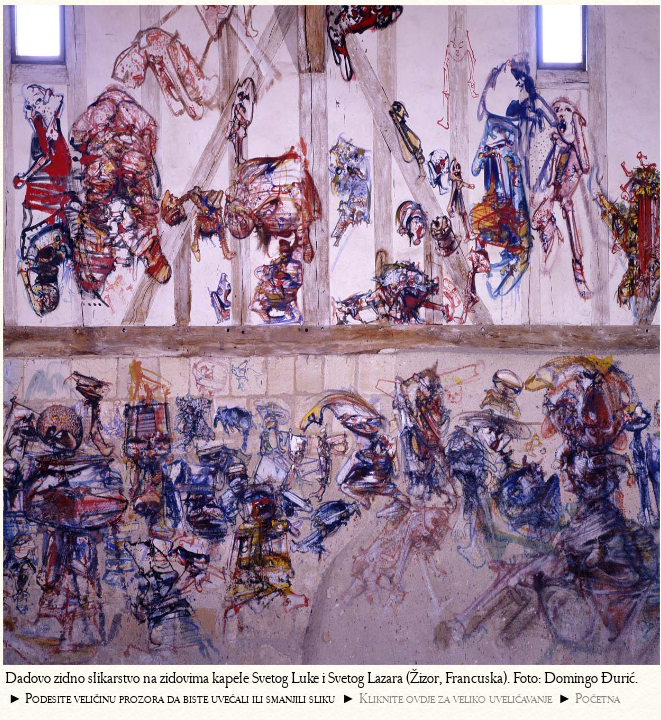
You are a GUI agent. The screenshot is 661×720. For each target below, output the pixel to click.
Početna (597, 698)
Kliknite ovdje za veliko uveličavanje (455, 698)
